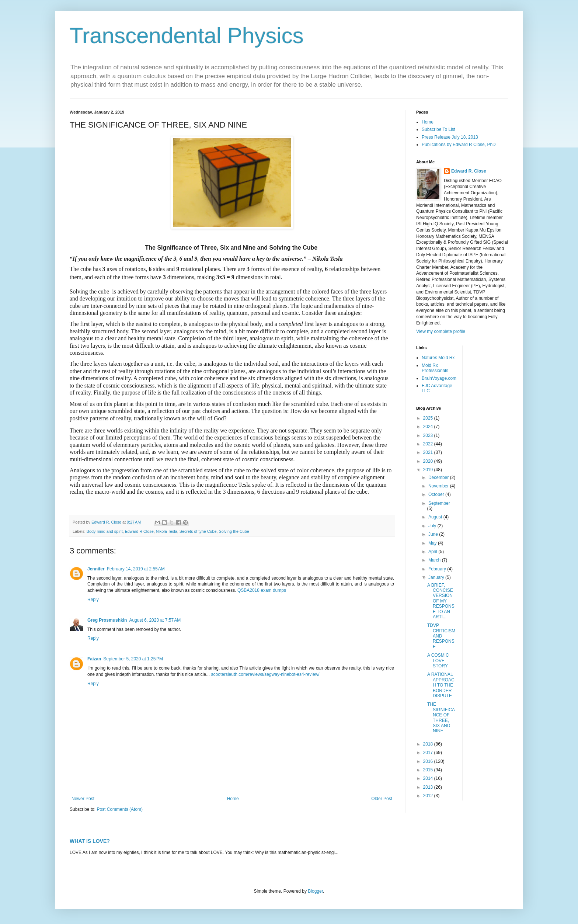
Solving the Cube (234, 531)
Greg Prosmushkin (107, 620)
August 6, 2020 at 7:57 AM (155, 620)
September (439, 503)
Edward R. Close (469, 171)
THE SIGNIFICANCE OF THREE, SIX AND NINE (441, 718)
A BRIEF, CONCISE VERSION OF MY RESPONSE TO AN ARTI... (441, 601)
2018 (429, 744)
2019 (429, 470)
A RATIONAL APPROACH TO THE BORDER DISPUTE (441, 685)
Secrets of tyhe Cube (198, 531)
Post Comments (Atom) (120, 809)
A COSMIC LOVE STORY (438, 661)
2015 (429, 770)
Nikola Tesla (167, 531)
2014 (429, 778)
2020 (429, 461)
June (434, 534)
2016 (429, 761)
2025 (429, 418)
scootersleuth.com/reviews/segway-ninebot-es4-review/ (265, 674)
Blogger (315, 891)
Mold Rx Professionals (435, 368)
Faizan (94, 659)
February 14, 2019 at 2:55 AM (136, 569)
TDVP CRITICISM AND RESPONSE (441, 636)
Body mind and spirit (105, 531)
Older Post (382, 799)
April (433, 552)
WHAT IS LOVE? (90, 841)
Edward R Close (139, 531)
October (437, 494)
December (439, 477)
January (437, 577)
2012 (429, 796)
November (439, 486)
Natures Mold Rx (438, 358)
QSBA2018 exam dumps (262, 590)
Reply (93, 600)
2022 (429, 444)
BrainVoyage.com (439, 378)
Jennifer (96, 569)
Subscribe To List (438, 129)
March (435, 560)
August (436, 517)
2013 (429, 787)
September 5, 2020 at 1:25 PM (133, 659)
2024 (429, 427)
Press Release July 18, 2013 (450, 137)
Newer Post (83, 799)
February (438, 569)
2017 (429, 753)
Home (233, 799)
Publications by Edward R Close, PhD (459, 145)
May (433, 543)
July (433, 526)
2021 (429, 452)
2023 (429, 435)
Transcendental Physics (187, 36)
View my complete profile (441, 331)
